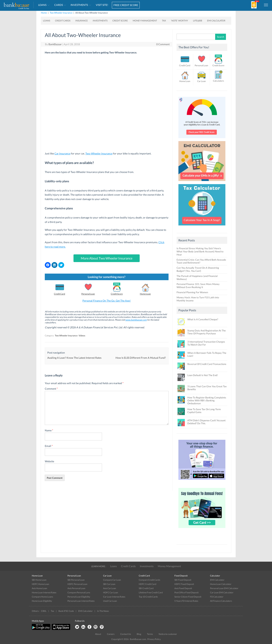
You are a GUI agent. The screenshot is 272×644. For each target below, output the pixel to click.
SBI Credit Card (146, 588)
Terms (150, 634)
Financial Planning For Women (192, 292)
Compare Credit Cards (149, 580)
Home (44, 13)
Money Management (145, 21)
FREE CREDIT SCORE (126, 5)
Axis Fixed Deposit (183, 588)
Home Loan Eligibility (42, 601)
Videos (82, 336)
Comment (51, 389)
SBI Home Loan (39, 580)
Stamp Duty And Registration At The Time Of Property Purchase (207, 332)
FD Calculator (217, 597)
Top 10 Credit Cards (148, 597)
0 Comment (163, 44)
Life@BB (198, 21)
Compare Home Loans (42, 597)
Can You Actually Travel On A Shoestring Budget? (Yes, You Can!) (198, 269)
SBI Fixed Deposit (183, 580)
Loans (42, 5)
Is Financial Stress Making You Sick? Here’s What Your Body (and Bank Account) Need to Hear (200, 251)
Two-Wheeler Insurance (99, 153)
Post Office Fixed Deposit (186, 592)
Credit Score (120, 21)
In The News (103, 611)
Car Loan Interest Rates (114, 597)
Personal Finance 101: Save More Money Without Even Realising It (198, 286)
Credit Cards (63, 21)
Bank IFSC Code (66, 611)
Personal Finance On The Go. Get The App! (107, 301)
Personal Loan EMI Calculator (224, 588)
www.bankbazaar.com (136, 320)
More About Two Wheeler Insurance (107, 258)
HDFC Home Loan (40, 584)
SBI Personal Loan (76, 580)
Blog (139, 634)
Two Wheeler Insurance (61, 13)
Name (49, 430)
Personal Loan (88, 294)
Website (49, 461)
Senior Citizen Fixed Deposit (188, 597)
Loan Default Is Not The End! (203, 375)
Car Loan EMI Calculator (222, 592)
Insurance (82, 21)
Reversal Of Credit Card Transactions (207, 364)
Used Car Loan (110, 601)
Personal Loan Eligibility (79, 597)
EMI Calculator (216, 21)
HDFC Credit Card (148, 584)
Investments (79, 5)
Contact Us (126, 634)
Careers (111, 634)
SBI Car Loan (109, 584)
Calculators (218, 81)
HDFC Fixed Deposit (184, 584)
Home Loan (145, 294)
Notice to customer (168, 634)
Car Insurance (62, 153)
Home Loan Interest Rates (44, 592)
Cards (59, 5)
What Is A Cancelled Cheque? (203, 319)
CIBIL (44, 611)
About (98, 634)
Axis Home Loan (39, 588)
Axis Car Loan (110, 588)
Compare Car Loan (112, 580)
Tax (164, 21)
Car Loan (202, 81)
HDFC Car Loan (111, 592)
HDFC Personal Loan (77, 584)
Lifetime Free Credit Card (151, 592)
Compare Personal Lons (79, 592)
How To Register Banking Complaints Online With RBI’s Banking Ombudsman (207, 400)
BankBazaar (55, 44)
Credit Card (59, 294)
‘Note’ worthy (180, 21)
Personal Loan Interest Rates (81, 601)
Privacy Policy (154, 639)
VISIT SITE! (102, 5)
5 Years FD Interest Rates (186, 601)
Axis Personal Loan (76, 588)
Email (49, 446)
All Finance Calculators (221, 601)
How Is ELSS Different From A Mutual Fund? (141, 358)
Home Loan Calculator (221, 584)
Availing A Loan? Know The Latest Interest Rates (74, 358)
